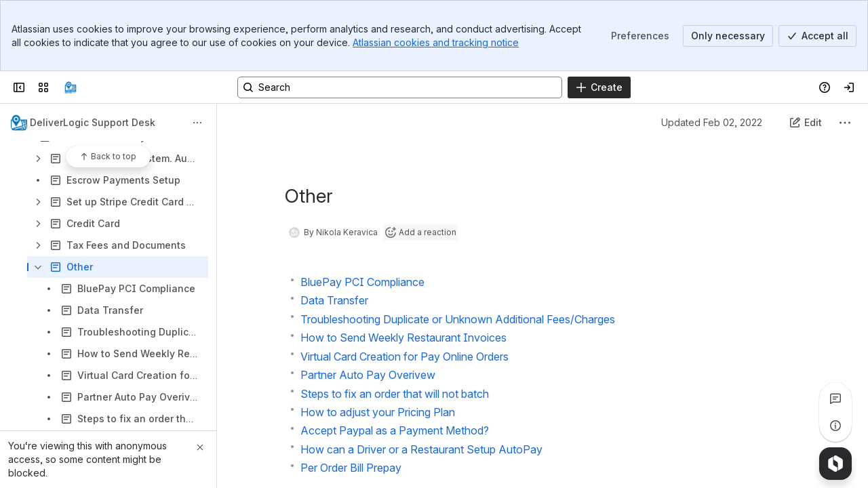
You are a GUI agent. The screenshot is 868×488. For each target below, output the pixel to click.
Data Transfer (334, 300)
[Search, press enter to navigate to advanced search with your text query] (400, 87)
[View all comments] (835, 399)
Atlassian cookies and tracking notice (436, 42)
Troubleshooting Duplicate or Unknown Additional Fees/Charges (458, 319)
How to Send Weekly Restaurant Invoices (403, 338)
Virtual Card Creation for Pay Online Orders (405, 357)
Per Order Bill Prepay (351, 468)
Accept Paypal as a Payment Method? (395, 430)
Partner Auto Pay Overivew (368, 375)
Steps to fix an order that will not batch (395, 394)
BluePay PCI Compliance (362, 282)
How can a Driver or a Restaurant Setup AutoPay (421, 449)
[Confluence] (71, 87)
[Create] (599, 87)
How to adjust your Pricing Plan (378, 412)
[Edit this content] (806, 123)
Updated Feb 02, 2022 (712, 122)
